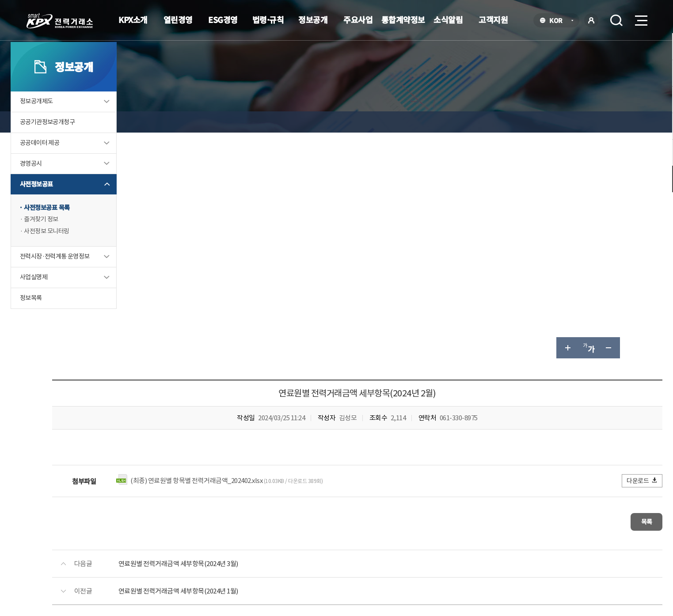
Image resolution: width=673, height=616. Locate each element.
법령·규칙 (268, 19)
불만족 (552, 448)
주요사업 (358, 19)
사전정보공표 (81, 228)
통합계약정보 (403, 19)
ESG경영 (223, 19)
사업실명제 (78, 323)
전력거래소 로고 (60, 21)
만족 (485, 448)
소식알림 (448, 19)
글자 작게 (567, 122)
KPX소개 (133, 19)
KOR (558, 21)
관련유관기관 (567, 540)
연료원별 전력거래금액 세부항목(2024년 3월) (304, 334)
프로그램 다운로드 (351, 538)
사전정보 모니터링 (92, 276)
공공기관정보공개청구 (93, 164)
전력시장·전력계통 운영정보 (101, 302)
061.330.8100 (317, 565)
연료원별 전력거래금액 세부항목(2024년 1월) (304, 361)
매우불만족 (595, 448)
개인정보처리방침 (215, 538)
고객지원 (493, 19)
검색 (616, 20)
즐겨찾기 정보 (86, 264)
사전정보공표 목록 (92, 252)
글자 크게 (524, 122)
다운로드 (599, 255)
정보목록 (75, 344)
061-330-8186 (319, 423)
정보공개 (313, 19)
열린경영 (178, 19)
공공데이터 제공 (84, 185)
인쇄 (609, 122)
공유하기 (588, 122)
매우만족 (448, 448)
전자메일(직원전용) (418, 538)
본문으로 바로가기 (0, 0)
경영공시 (75, 207)
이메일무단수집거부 (282, 538)
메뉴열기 (640, 18)
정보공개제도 (81, 143)
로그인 (591, 20)
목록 (593, 294)
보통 (517, 448)
